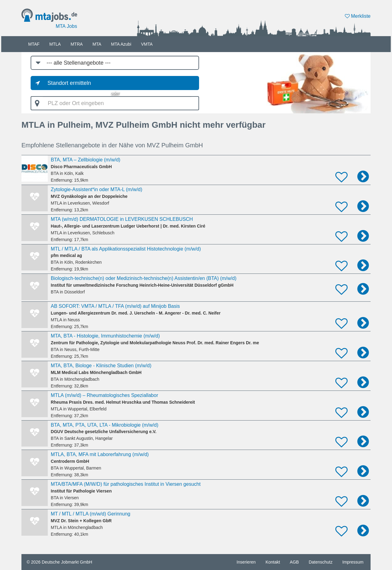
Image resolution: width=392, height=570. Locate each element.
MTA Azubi (121, 44)
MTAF (34, 44)
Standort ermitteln (69, 83)
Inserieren (246, 562)
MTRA (77, 44)
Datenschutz (321, 562)
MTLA (55, 44)
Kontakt (273, 562)
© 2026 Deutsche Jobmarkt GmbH (59, 562)
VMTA (147, 44)
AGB (294, 562)
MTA (97, 44)
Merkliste (358, 16)
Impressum (353, 562)
